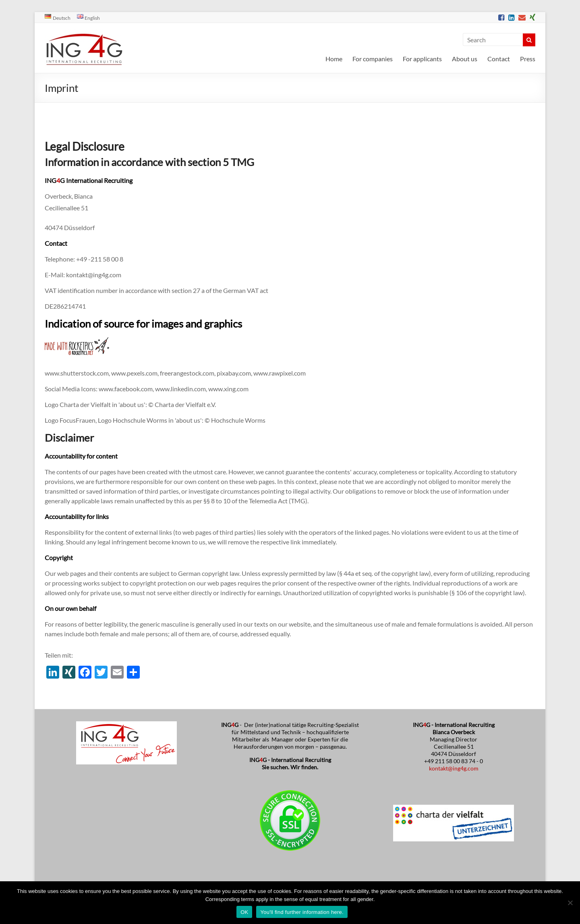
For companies (373, 59)
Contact (499, 59)
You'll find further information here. (302, 912)
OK (244, 912)
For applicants (422, 59)
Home (334, 59)
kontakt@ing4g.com (454, 768)
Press (528, 59)
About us (465, 59)
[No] (570, 903)
